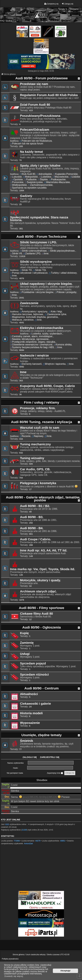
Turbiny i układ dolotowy (63, 273)
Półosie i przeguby (66, 292)
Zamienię (27, 643)
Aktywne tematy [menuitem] (76, 9)
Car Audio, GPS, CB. (35, 469)
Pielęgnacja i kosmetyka (38, 483)
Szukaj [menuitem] (9, 21)
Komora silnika (63, 345)
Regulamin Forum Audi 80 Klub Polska (49, 95)
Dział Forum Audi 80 (35, 105)
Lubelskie (45, 177)
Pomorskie (17, 182)
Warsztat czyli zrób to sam (40, 428)
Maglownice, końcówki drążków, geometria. (34, 317)
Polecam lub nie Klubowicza (36, 141)
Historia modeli (31, 713)
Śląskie (43, 179)
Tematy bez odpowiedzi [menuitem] (64, 9)
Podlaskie (30, 179)
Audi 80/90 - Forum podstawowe (41, 78)
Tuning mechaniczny (35, 444)
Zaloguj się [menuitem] (67, 4)
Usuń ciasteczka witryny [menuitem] (36, 955)
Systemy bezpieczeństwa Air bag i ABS (32, 347)
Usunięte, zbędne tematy (41, 735)
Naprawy (38, 436)
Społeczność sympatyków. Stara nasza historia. (39, 219)
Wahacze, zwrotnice (22, 320)
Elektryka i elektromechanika (42, 328)
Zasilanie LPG (32, 253)
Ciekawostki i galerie (35, 704)
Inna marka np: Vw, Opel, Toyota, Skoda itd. (43, 569)
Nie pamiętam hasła (15, 773)
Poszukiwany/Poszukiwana (40, 116)
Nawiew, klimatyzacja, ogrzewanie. (30, 339)
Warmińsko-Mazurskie (57, 182)
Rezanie (25, 436)
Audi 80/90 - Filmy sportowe (42, 608)
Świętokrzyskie (34, 182)
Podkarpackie (57, 179)
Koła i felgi (55, 312)
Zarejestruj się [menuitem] (51, 4)
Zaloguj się (30, 757)
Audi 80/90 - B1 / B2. (35, 506)
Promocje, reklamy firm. (38, 408)
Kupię (24, 633)
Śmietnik (27, 741)
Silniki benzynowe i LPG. (38, 242)
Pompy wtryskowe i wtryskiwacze (29, 273)
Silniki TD (26, 270)
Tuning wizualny (32, 458)
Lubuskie (16, 177)
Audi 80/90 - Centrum (42, 688)
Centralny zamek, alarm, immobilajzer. (32, 336)
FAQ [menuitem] (2, 21)
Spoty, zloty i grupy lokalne (40, 166)
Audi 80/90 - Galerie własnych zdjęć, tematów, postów (43, 499)
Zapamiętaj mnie (55, 773)
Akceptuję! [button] (66, 971)
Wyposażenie (30, 723)
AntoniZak (28, 844)
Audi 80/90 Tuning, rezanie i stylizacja (42, 422)
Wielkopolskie (18, 185)
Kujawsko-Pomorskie (65, 174)
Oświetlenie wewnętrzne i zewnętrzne (31, 345)
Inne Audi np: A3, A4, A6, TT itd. (44, 550)
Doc (7, 797)
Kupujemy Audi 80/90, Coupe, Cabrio (47, 386)
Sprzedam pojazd (33, 663)
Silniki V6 (16, 253)
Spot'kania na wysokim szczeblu (28, 188)
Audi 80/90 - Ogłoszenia (42, 627)
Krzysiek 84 (6, 792)
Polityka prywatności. (10, 959)
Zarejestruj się (50, 757)
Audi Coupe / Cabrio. (36, 539)
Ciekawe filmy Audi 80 (36, 614)
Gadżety (26, 196)
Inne (23, 372)
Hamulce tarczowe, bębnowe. (27, 314)
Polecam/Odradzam (35, 130)
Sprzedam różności (34, 675)
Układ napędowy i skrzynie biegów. (46, 284)
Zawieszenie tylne (56, 314)
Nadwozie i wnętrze (34, 355)
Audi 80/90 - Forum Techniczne (42, 237)
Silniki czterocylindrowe (33, 251)
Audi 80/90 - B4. (32, 528)
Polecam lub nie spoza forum (27, 144)
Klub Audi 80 (27, 174)
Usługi (25, 654)
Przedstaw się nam (34, 84)
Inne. (46, 253)
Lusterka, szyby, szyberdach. (46, 334)
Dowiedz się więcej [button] (14, 976)
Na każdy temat (31, 152)
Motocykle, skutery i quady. (40, 580)
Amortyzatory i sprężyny (34, 312)
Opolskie (17, 179)
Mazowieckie (61, 177)
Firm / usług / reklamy (42, 402)
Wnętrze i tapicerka (54, 364)
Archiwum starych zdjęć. (38, 591)
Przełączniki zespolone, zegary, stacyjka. (33, 342)
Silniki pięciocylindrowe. (62, 251)
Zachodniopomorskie (40, 185)
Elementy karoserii (31, 364)
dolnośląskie (44, 174)
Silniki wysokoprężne (36, 262)
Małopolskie (30, 177)
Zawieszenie (29, 303)
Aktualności (29, 694)
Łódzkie (75, 177)
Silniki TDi (39, 270)
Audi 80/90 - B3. (32, 517)
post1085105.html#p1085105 (40, 797)
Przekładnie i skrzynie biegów (36, 292)
